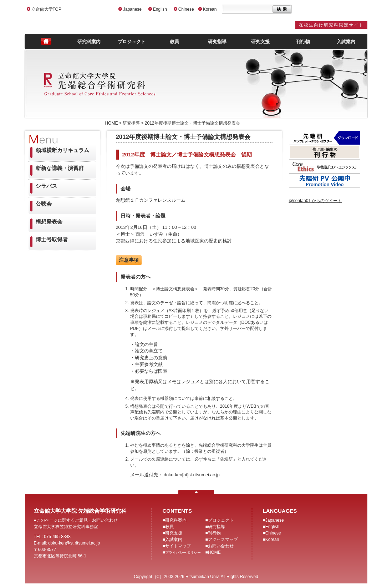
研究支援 (260, 42)
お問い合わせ (221, 546)
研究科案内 (89, 42)
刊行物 (303, 42)
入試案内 (346, 42)
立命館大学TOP (46, 9)
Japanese (132, 9)
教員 (174, 42)
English (160, 9)
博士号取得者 (52, 239)
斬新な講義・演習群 (60, 168)
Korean (210, 9)
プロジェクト (132, 42)
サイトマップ (178, 546)
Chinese (186, 9)
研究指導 (217, 42)
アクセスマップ (223, 540)
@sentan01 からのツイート (315, 201)
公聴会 (44, 204)
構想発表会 (49, 222)
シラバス (46, 186)
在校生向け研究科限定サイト (331, 25)
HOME (214, 552)
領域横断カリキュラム (62, 150)
